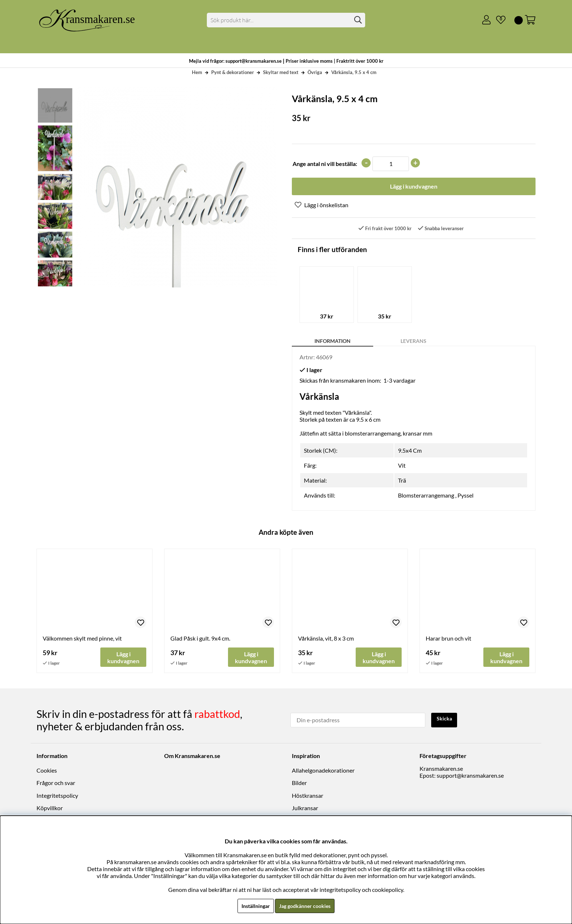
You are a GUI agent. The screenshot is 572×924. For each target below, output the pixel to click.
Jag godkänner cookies (307, 906)
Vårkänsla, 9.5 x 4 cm (354, 72)
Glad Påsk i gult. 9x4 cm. (200, 640)
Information (333, 342)
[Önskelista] (498, 20)
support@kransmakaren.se (470, 776)
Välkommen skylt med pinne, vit (82, 640)
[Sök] (286, 20)
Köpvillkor (50, 809)
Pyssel (465, 496)
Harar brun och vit (449, 640)
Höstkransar (308, 796)
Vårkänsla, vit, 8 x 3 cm (326, 640)
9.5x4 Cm (410, 451)
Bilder (299, 784)
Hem (197, 72)
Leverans (413, 342)
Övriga (315, 72)
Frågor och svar (56, 784)
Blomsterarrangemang (426, 496)
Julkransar (305, 809)
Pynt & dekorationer (233, 72)
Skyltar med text (281, 72)
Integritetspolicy (57, 796)
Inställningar (252, 906)
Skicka (446, 720)
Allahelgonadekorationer (323, 771)
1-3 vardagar (399, 381)
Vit (402, 466)
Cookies (47, 771)
